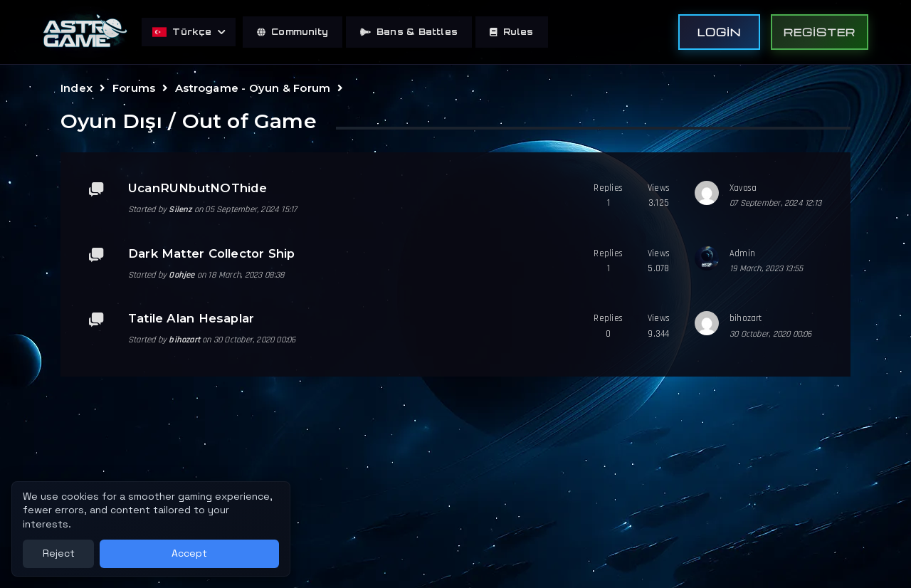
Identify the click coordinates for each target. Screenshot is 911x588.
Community (293, 32)
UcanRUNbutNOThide (198, 188)
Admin (742, 253)
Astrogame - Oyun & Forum (253, 88)
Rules (512, 32)
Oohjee (181, 275)
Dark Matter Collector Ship (211, 253)
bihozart (184, 340)
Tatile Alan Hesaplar (191, 318)
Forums (134, 88)
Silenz (180, 209)
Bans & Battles (409, 32)
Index (77, 88)
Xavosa (743, 188)
